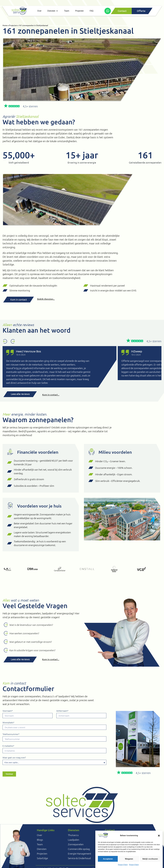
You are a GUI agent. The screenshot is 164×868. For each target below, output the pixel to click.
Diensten (42, 849)
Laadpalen (74, 840)
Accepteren (108, 859)
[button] (159, 836)
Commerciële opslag (79, 849)
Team (40, 844)
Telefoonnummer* (11, 734)
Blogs (40, 840)
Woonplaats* (8, 723)
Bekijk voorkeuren (150, 859)
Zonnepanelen (76, 844)
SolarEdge (42, 858)
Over (40, 835)
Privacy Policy (123, 865)
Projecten (13, 25)
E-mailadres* (8, 746)
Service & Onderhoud (79, 858)
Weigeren (129, 859)
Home (5, 25)
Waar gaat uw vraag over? (14, 758)
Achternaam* (62, 711)
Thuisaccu (73, 835)
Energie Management (80, 853)
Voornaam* (8, 711)
